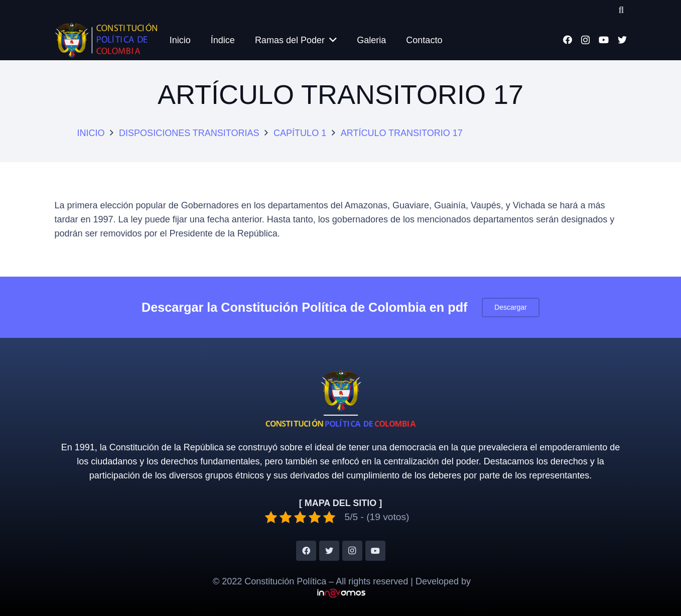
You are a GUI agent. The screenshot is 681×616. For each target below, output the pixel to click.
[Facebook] (568, 40)
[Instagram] (585, 40)
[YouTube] (604, 40)
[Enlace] (106, 40)
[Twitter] (622, 40)
